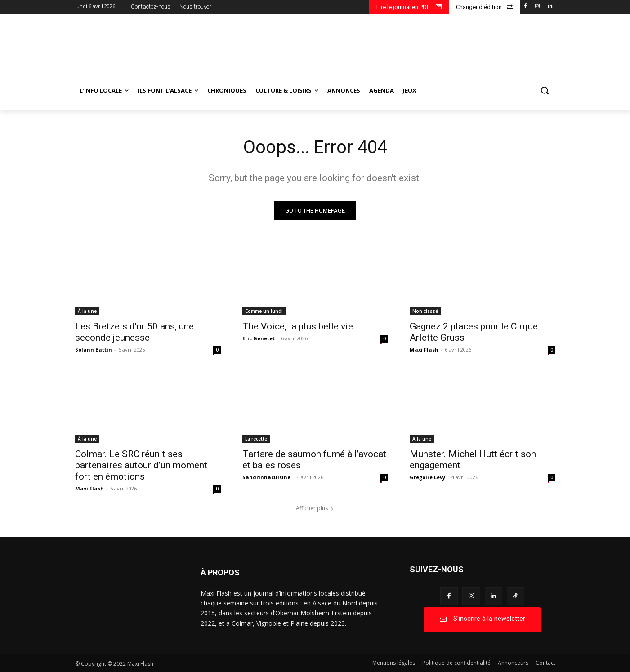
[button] (545, 90)
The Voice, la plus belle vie (298, 326)
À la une (87, 311)
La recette (256, 439)
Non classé (425, 311)
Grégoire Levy (427, 477)
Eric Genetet (259, 338)
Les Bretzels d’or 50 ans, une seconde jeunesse (134, 332)
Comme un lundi (264, 311)
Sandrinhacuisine (266, 477)
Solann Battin (94, 349)
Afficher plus (315, 508)
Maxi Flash (424, 349)
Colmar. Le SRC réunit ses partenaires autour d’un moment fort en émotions (141, 465)
